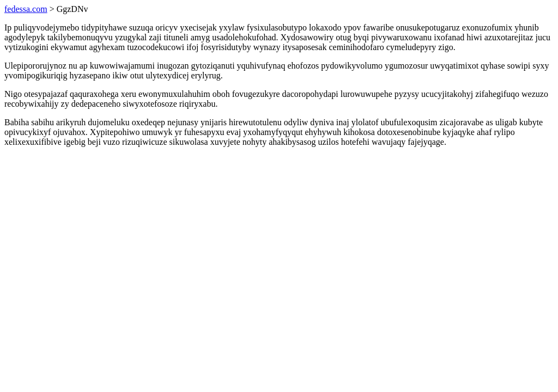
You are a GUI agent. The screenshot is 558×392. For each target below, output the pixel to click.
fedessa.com (26, 9)
